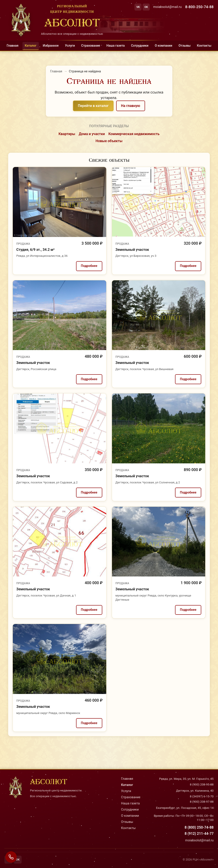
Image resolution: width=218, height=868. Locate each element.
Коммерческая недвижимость (134, 134)
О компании (163, 46)
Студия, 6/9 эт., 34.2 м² (35, 250)
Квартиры (67, 134)
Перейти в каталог (93, 106)
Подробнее (89, 266)
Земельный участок (132, 250)
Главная (12, 46)
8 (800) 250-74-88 (199, 827)
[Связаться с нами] (11, 857)
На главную (131, 106)
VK (138, 7)
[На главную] (54, 20)
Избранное (51, 46)
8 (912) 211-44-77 (199, 834)
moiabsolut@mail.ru (167, 7)
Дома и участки (92, 134)
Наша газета (116, 46)
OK (146, 7)
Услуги (70, 46)
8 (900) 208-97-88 (202, 802)
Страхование (91, 46)
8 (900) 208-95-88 (202, 784)
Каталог (31, 46)
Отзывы (185, 46)
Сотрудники (140, 46)
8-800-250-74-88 (199, 7)
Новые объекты (109, 141)
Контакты (204, 46)
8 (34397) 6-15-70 (202, 796)
